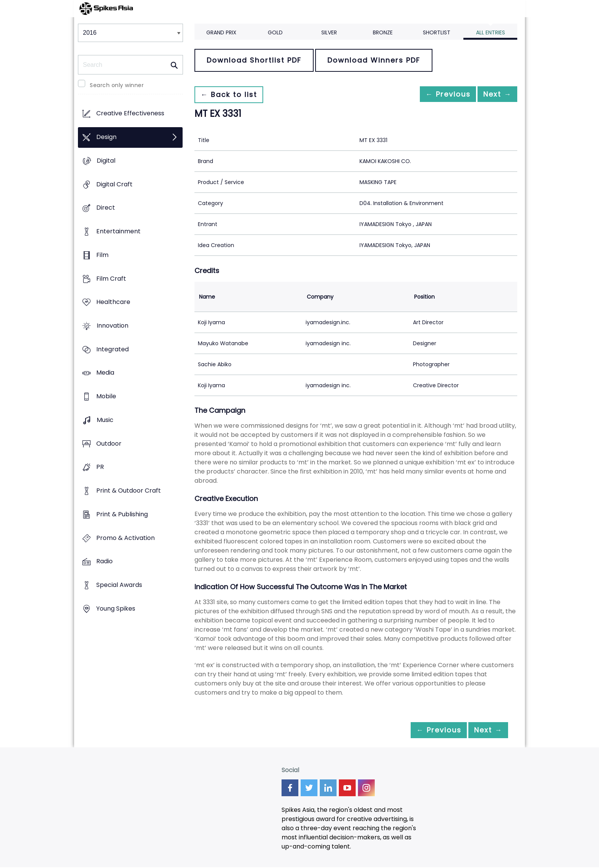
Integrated (113, 349)
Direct (106, 208)
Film (102, 255)
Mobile (106, 397)
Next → (494, 95)
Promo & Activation (125, 538)
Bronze (383, 32)
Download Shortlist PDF (254, 60)
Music (105, 420)
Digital (106, 161)
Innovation (113, 326)
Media (105, 373)
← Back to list (232, 95)
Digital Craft (114, 184)
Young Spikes (116, 609)
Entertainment (118, 231)
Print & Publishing (122, 514)
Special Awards (119, 585)
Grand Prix (221, 32)
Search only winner (117, 85)
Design (106, 137)
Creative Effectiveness (130, 114)
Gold (275, 32)
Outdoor (109, 444)
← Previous (437, 95)
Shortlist (437, 32)
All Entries (491, 32)
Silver (329, 32)
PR (100, 467)
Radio (104, 562)
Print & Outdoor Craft (129, 491)
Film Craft (111, 279)
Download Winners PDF (374, 60)
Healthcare (113, 302)
